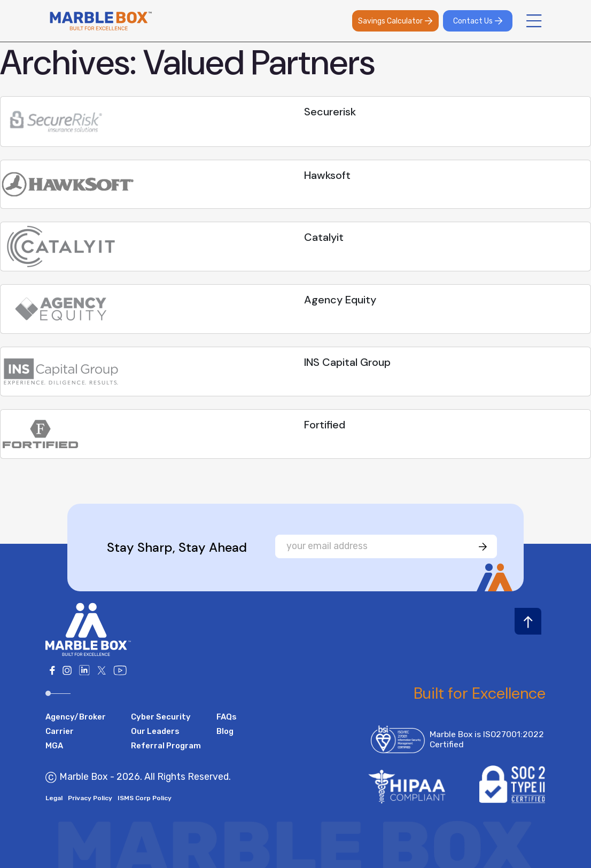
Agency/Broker (76, 717)
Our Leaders (155, 731)
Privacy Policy (90, 798)
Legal (54, 798)
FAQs (227, 717)
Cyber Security (161, 717)
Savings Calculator (395, 21)
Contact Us (478, 21)
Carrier (60, 731)
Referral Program (166, 746)
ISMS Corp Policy (145, 798)
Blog (225, 731)
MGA (54, 746)
